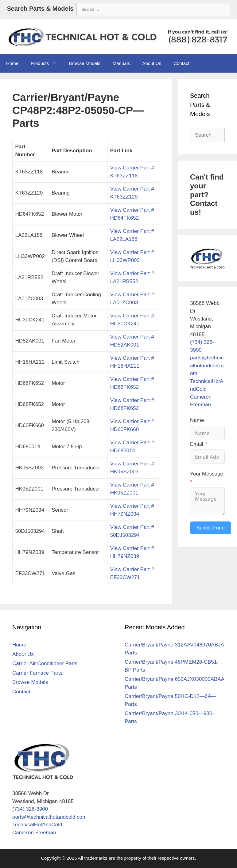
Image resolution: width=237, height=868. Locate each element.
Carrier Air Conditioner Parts (45, 663)
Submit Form (211, 528)
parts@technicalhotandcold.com (207, 366)
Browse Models (85, 63)
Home (12, 63)
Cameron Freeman (34, 833)
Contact (181, 63)
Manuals (121, 63)
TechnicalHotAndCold (37, 825)
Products (47, 63)
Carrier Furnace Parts (37, 673)
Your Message (207, 474)
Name (197, 420)
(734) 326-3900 (30, 809)
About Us (152, 63)
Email (197, 444)
